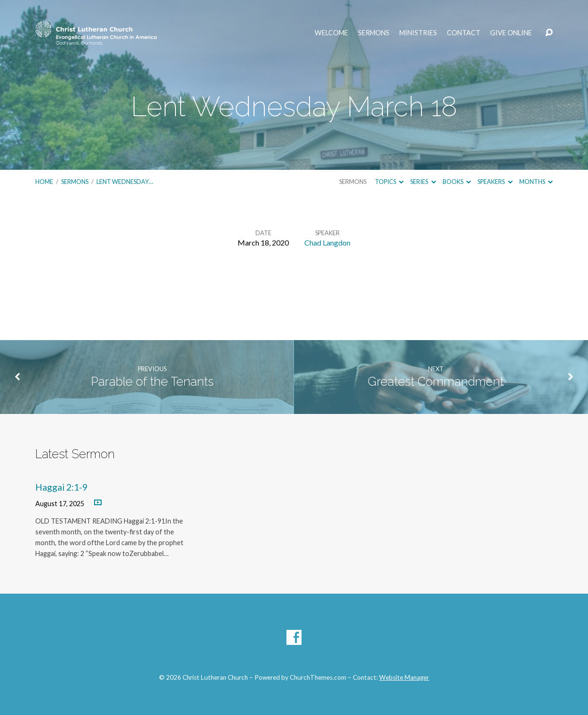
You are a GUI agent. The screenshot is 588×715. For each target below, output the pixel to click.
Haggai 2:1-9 (61, 487)
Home (44, 182)
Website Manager (404, 677)
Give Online (511, 33)
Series (423, 182)
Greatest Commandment (436, 381)
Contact (464, 33)
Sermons (374, 33)
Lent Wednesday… (125, 182)
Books (457, 182)
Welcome (331, 33)
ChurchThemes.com (318, 677)
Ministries (418, 33)
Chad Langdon (327, 242)
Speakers (495, 182)
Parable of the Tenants (152, 381)
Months (536, 182)
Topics (389, 182)
